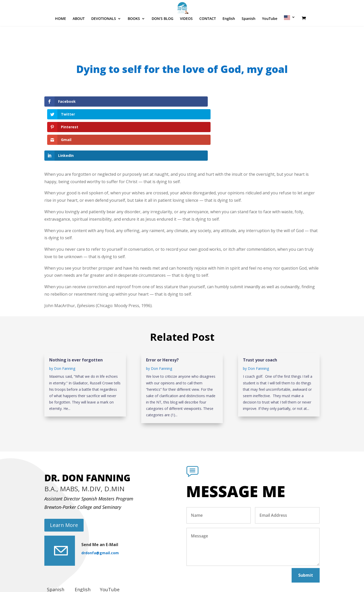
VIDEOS (186, 34)
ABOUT (79, 34)
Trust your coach (260, 322)
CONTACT (208, 34)
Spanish (249, 34)
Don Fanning (65, 330)
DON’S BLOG (162, 34)
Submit (306, 537)
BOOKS (134, 34)
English (229, 34)
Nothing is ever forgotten (76, 322)
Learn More (64, 487)
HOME (61, 34)
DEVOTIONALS (104, 34)
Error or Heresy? (162, 322)
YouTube (270, 34)
